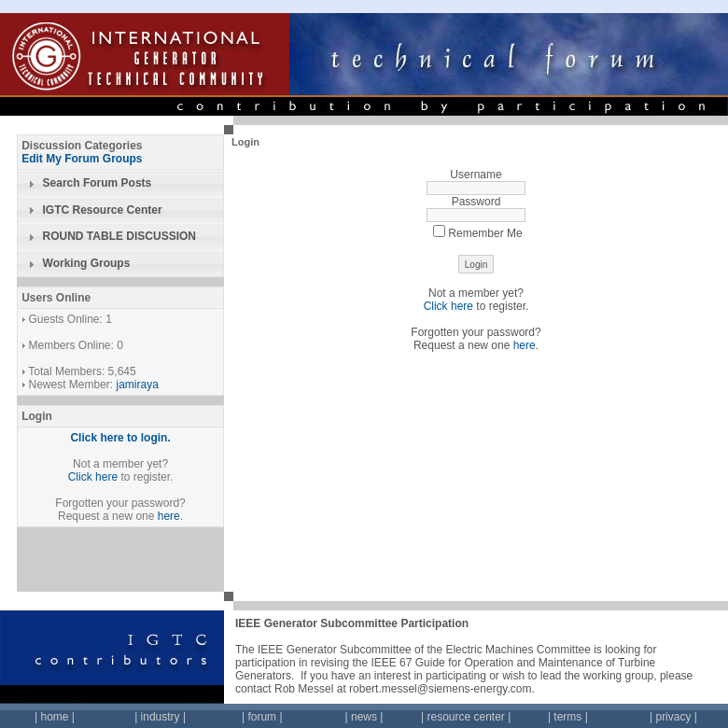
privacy (673, 717)
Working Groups (87, 263)
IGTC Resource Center (103, 210)
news (364, 717)
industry (161, 717)
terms (567, 717)
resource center (465, 717)
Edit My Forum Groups (82, 159)
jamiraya (138, 385)
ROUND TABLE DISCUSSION (119, 236)
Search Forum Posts (98, 183)
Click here (93, 477)
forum (262, 717)
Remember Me (477, 233)
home (54, 717)
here (169, 516)
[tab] (120, 184)
